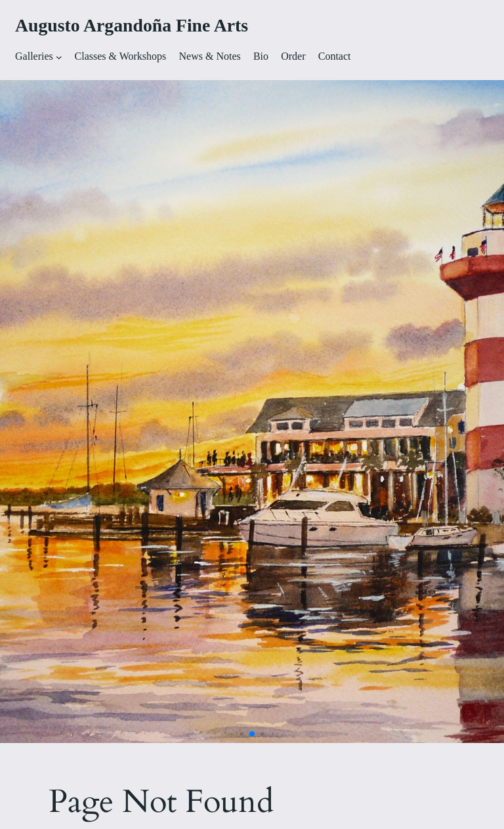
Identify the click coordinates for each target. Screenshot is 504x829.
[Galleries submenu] (59, 57)
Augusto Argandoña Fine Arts (132, 25)
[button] (231, 734)
